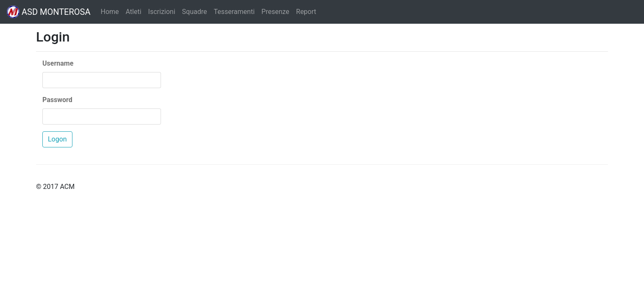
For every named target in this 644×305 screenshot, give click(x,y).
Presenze (275, 12)
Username (58, 63)
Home (110, 12)
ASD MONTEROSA (49, 12)
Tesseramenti (234, 12)
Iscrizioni (162, 12)
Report (306, 12)
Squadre (195, 12)
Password (57, 100)
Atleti (134, 12)
